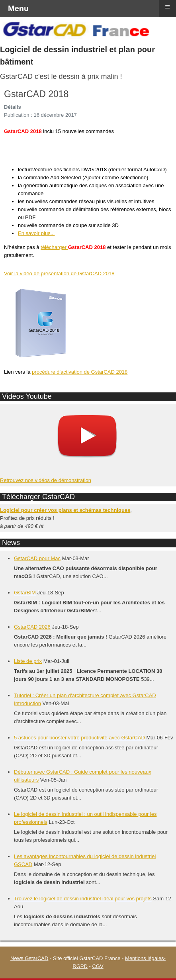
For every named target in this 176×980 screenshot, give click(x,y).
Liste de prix (28, 661)
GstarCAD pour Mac (37, 558)
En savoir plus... (36, 233)
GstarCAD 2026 (32, 627)
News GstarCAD (29, 958)
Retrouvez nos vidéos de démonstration (46, 480)
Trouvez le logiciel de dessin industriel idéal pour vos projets (83, 899)
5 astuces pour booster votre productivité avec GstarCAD (79, 738)
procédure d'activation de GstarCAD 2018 (80, 372)
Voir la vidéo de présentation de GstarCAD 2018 (59, 273)
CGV (98, 966)
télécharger (54, 247)
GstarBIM (25, 593)
